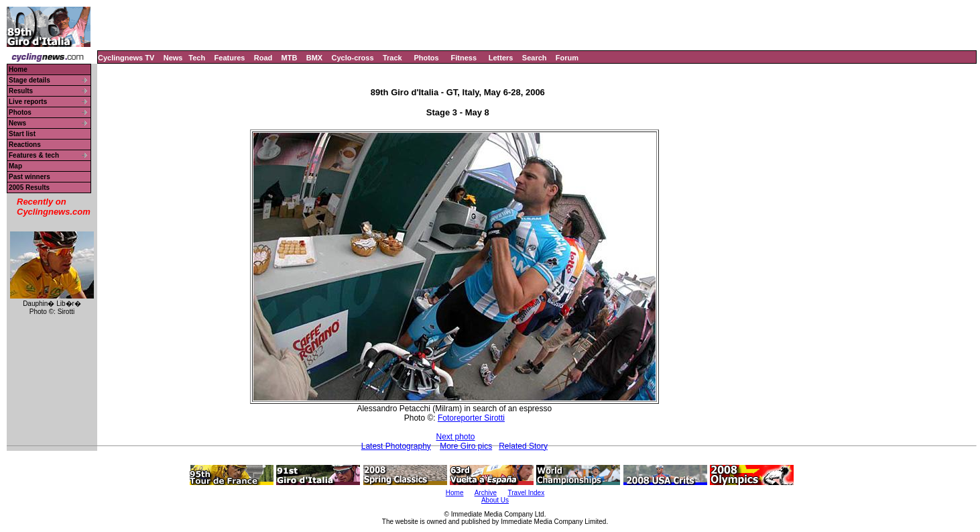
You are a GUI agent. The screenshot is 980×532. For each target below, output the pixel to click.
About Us (495, 500)
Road (263, 58)
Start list (22, 134)
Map (15, 166)
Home (18, 69)
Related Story (523, 446)
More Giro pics (466, 446)
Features (230, 58)
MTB (290, 58)
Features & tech (34, 155)
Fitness (464, 58)
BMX (314, 58)
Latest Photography (396, 446)
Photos (426, 58)
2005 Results (29, 188)
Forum (567, 58)
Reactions (25, 145)
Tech (197, 58)
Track (392, 58)
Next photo (455, 437)
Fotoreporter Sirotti (471, 418)
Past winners (29, 177)
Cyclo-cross (353, 58)
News (173, 58)
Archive (486, 493)
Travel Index (527, 493)
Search (535, 58)
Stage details (29, 80)
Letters (501, 58)
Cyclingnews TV (126, 58)
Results (21, 91)
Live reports (28, 102)
